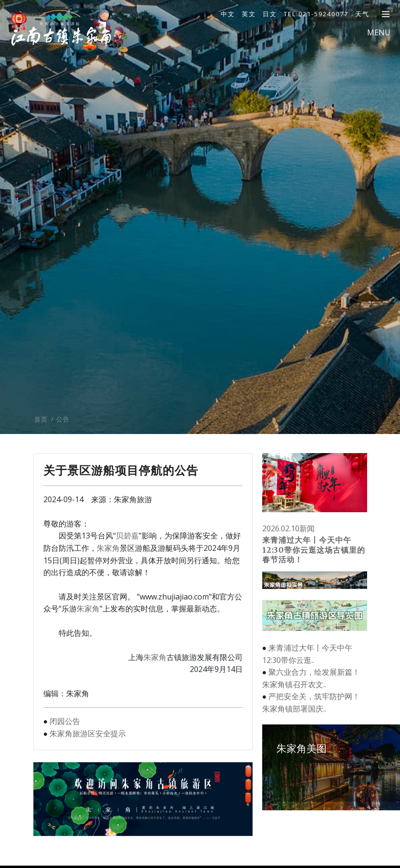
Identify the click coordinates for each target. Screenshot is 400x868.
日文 (270, 14)
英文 (249, 14)
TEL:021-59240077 (316, 14)
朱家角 (108, 548)
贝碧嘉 (127, 536)
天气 (362, 14)
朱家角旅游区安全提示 (88, 734)
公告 (63, 438)
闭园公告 (65, 721)
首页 (41, 438)
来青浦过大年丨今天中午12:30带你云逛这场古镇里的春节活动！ (314, 550)
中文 (228, 14)
